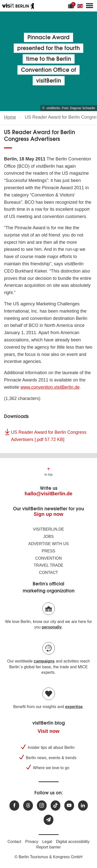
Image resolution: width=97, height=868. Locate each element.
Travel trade (48, 565)
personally (52, 627)
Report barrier (48, 847)
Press (48, 551)
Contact (48, 573)
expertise (74, 707)
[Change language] (81, 6)
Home (10, 117)
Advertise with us (48, 544)
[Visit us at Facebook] (14, 806)
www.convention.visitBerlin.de (50, 387)
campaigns (44, 661)
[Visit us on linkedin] (83, 806)
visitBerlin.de (48, 529)
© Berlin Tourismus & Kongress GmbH (48, 857)
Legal (47, 842)
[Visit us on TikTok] (55, 806)
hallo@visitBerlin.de (49, 494)
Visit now (48, 731)
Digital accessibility (73, 842)
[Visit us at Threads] (28, 806)
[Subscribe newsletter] (48, 820)
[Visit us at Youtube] (69, 806)
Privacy (32, 842)
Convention (48, 558)
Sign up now (48, 514)
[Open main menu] (90, 6)
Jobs (49, 536)
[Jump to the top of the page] (48, 471)
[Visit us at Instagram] (42, 806)
